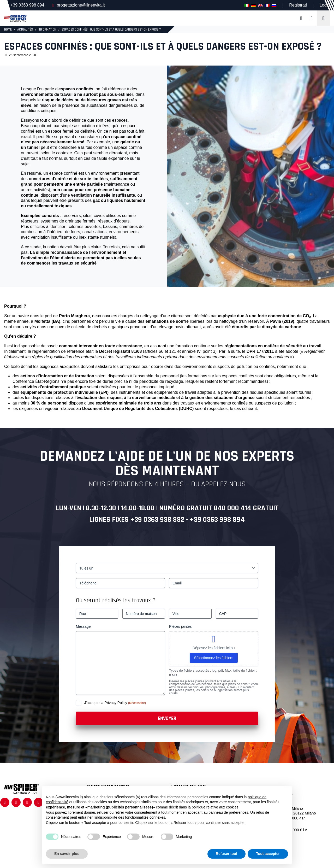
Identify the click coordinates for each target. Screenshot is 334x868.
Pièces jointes (180, 626)
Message (83, 626)
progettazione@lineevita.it (81, 5)
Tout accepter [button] (268, 854)
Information (47, 30)
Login (325, 5)
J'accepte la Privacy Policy (106, 703)
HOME (8, 30)
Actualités (25, 30)
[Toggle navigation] (323, 18)
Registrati (298, 5)
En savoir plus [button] (67, 854)
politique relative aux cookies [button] (215, 807)
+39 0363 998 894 (27, 5)
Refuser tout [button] (226, 854)
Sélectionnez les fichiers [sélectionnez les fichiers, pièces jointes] (214, 658)
